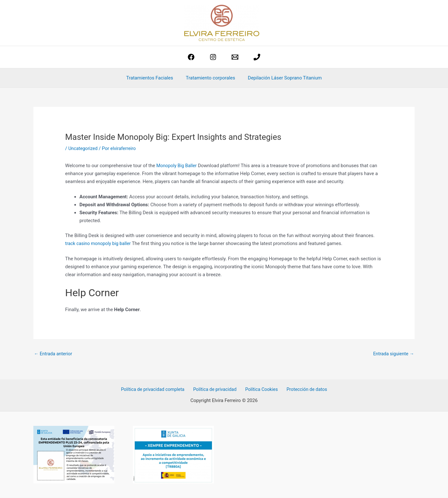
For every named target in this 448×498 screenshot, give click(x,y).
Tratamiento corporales (210, 78)
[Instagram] (213, 57)
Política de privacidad (217, 390)
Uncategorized (84, 148)
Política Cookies (261, 390)
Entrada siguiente (393, 354)
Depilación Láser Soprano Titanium (282, 78)
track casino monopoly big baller (99, 243)
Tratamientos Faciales (153, 78)
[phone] (257, 57)
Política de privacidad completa (156, 390)
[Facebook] (191, 57)
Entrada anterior (54, 354)
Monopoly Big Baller (177, 166)
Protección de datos (304, 390)
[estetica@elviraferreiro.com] (235, 57)
